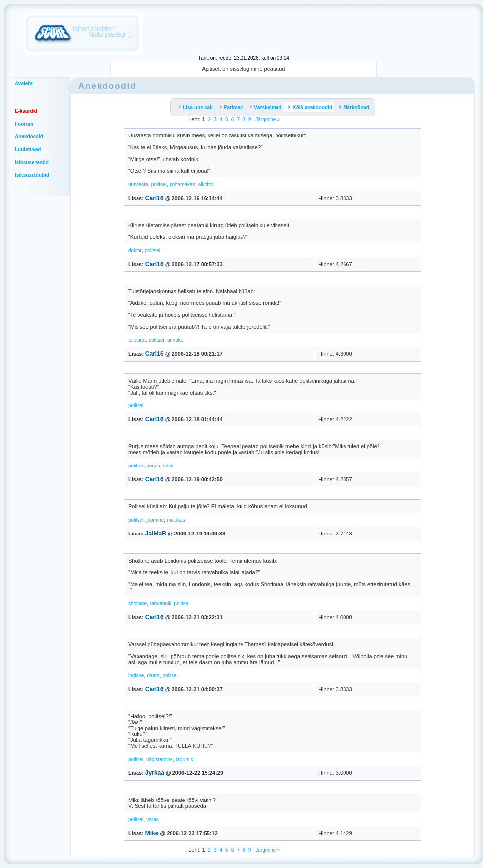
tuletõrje (137, 340)
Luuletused (28, 150)
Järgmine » (267, 119)
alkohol (206, 184)
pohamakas (182, 184)
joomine (155, 520)
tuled (169, 466)
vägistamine (159, 759)
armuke (175, 340)
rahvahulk (160, 604)
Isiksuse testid (32, 162)
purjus (153, 466)
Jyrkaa (155, 773)
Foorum (24, 124)
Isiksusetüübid (32, 175)
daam (153, 676)
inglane (136, 676)
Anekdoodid (29, 137)
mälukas (176, 520)
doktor (135, 250)
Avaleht (24, 83)
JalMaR (156, 534)
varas (152, 819)
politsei (159, 184)
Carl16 (155, 198)
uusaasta (138, 184)
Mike (152, 833)
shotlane (138, 604)
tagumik (185, 759)
